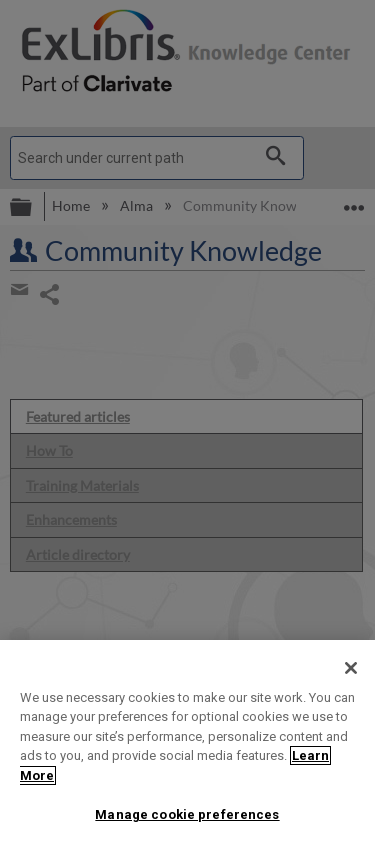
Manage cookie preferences (187, 814)
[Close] (351, 668)
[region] (187, 745)
